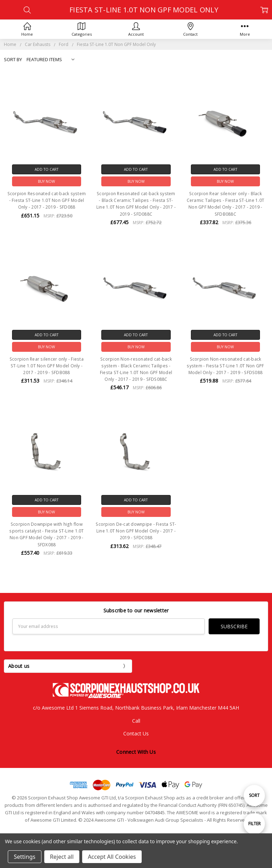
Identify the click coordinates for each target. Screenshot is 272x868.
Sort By (13, 59)
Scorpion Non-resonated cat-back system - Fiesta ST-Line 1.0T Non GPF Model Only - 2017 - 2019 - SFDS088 (225, 366)
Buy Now (46, 181)
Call (136, 721)
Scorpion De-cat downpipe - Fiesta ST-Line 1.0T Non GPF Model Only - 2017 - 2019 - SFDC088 (136, 531)
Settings (25, 857)
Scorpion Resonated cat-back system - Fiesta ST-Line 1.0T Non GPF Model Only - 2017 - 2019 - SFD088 (47, 200)
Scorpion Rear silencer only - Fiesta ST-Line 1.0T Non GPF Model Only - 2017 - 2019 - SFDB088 (47, 366)
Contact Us (136, 733)
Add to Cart (47, 169)
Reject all (62, 857)
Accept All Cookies (112, 857)
